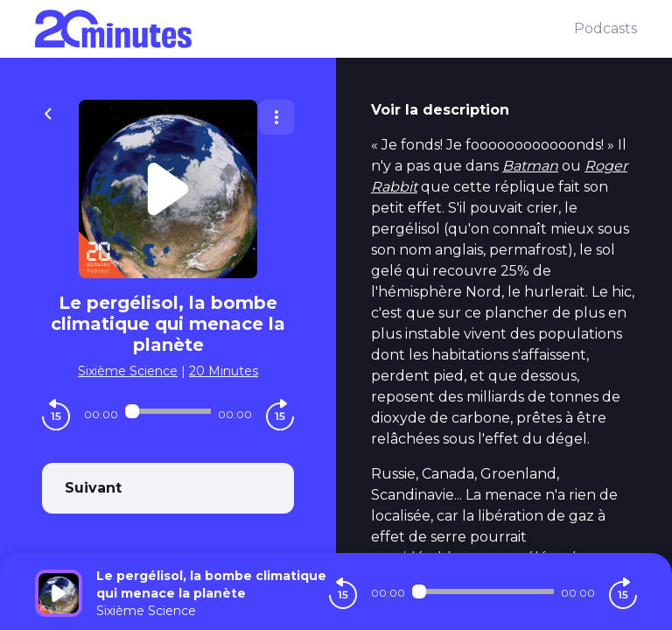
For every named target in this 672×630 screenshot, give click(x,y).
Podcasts (605, 28)
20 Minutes (224, 371)
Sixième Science (128, 371)
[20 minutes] (304, 29)
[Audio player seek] (168, 411)
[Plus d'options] (276, 117)
